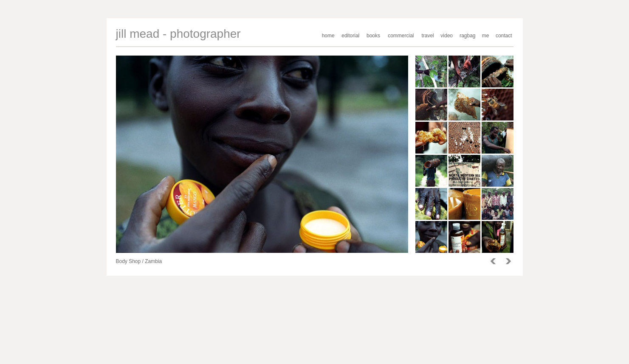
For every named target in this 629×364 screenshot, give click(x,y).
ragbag (467, 36)
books (373, 36)
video (447, 36)
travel (427, 36)
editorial (350, 36)
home (328, 36)
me (486, 36)
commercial (401, 36)
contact (504, 36)
